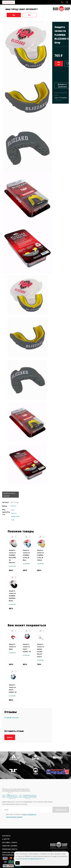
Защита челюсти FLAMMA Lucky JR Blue (26, 555)
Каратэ (14, 513)
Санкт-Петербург (9, 2)
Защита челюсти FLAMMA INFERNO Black (12, 596)
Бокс (13, 510)
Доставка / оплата (10, 834)
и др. (13, 520)
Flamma (13, 506)
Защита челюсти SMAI (12, 647)
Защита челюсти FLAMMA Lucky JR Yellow (40, 555)
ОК (17, 863)
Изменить (58, 100)
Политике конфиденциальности (32, 859)
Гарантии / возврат (10, 837)
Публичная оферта (10, 841)
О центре (6, 830)
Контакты (6, 827)
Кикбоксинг (15, 516)
